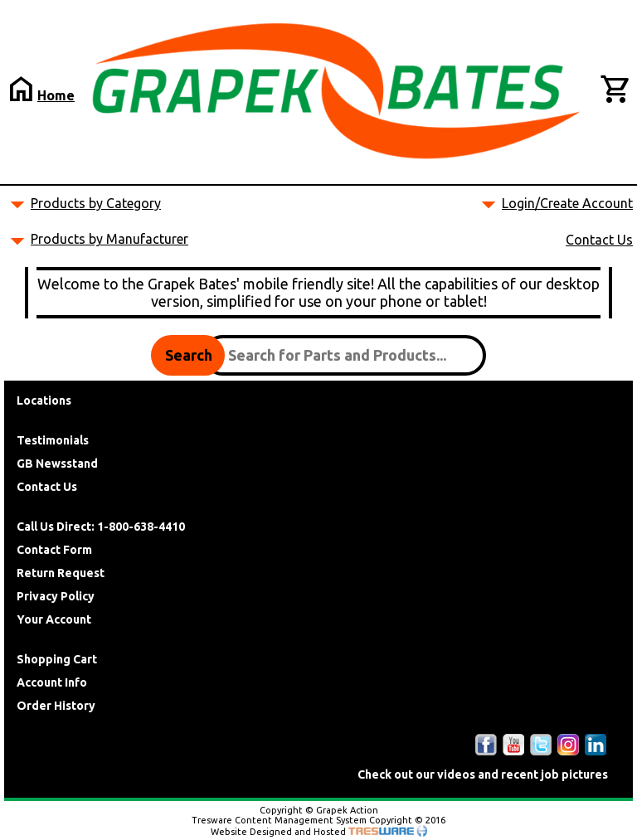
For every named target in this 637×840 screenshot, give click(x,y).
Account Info (52, 682)
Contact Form (54, 550)
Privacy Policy (56, 596)
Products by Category (96, 203)
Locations (44, 401)
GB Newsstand (57, 464)
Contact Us (599, 240)
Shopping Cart (57, 659)
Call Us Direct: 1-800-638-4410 (101, 527)
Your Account (54, 619)
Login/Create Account (567, 203)
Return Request (61, 573)
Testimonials (53, 440)
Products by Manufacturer (109, 239)
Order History (56, 706)
